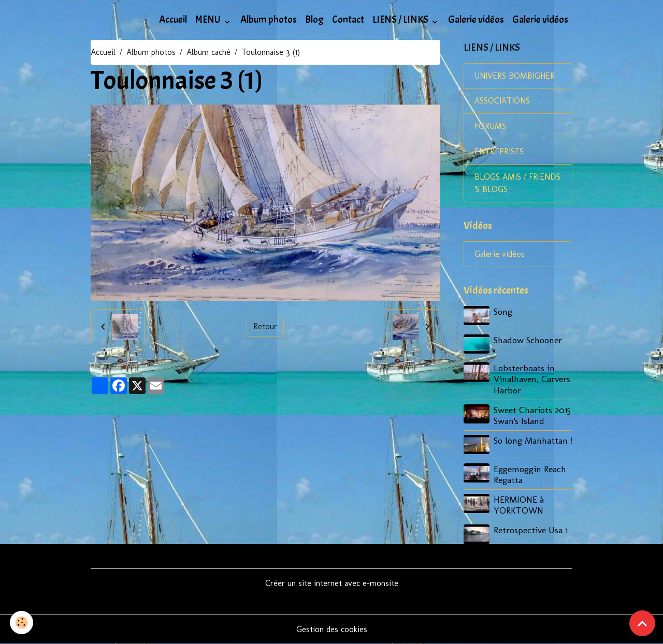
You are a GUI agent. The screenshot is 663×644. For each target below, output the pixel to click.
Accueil (173, 20)
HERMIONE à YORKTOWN (519, 505)
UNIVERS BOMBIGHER (515, 76)
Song (503, 312)
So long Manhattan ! (533, 440)
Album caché (208, 52)
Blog (314, 20)
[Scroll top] (642, 623)
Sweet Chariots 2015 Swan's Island (532, 415)
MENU (209, 20)
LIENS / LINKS (401, 20)
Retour (265, 326)
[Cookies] (22, 623)
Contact (348, 20)
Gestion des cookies (332, 629)
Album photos (269, 20)
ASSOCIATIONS (502, 101)
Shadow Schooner (528, 340)
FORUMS (490, 127)
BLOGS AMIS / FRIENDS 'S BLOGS (517, 184)
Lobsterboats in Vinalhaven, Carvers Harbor (532, 379)
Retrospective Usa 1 (531, 530)
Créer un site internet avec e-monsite (332, 583)
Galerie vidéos (476, 20)
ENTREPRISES (499, 152)
